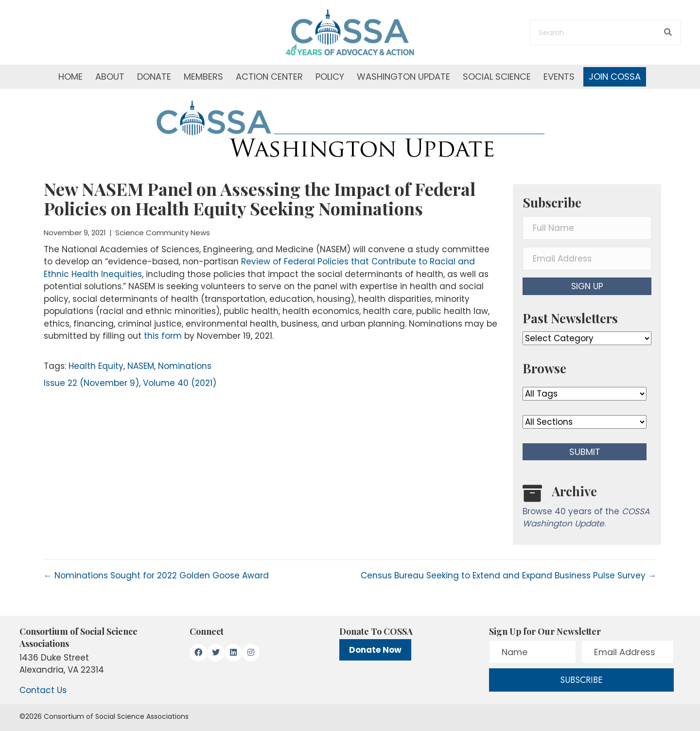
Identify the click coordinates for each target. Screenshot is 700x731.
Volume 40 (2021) (180, 383)
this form (163, 336)
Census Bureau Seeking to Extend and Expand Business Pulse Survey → (508, 575)
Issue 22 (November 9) (91, 383)
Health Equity (96, 366)
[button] (587, 286)
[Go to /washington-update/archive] (587, 509)
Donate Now (375, 650)
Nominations (185, 366)
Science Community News (163, 233)
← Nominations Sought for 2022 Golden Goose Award (156, 575)
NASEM (141, 366)
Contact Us (43, 690)
